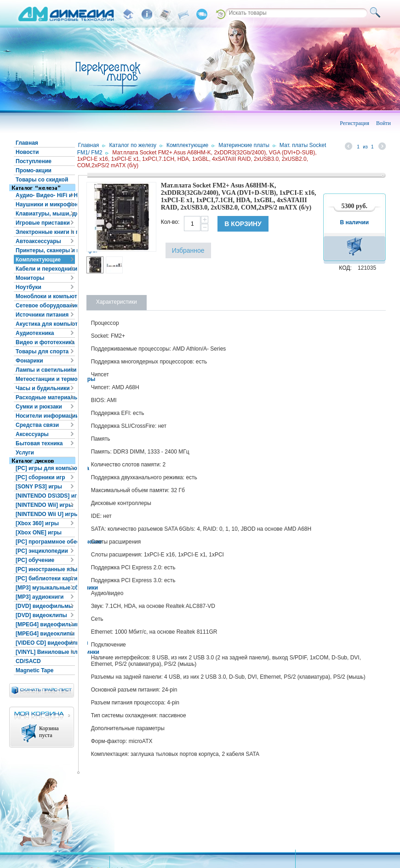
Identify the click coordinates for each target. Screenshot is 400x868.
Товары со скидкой (42, 180)
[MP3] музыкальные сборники (45, 588)
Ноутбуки (29, 287)
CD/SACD (28, 661)
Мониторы (30, 278)
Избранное (188, 250)
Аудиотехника (35, 333)
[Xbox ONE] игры (39, 533)
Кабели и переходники (45, 269)
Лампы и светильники (45, 370)
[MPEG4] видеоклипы (45, 634)
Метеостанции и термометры (45, 379)
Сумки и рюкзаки (39, 407)
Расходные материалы (45, 397)
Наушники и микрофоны (45, 204)
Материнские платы (244, 145)
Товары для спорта (42, 352)
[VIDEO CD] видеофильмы (45, 643)
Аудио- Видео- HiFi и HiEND (45, 195)
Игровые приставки (43, 223)
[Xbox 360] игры (37, 523)
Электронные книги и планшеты (45, 232)
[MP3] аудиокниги (40, 597)
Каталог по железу (133, 145)
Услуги (25, 453)
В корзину (243, 224)
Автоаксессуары (38, 241)
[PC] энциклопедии (42, 551)
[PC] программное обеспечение (45, 542)
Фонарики (29, 361)
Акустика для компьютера (45, 324)
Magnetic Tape (34, 670)
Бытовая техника (39, 443)
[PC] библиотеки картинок (45, 579)
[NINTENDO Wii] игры (44, 505)
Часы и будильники (43, 388)
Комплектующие (38, 260)
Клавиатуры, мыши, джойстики (45, 214)
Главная (27, 143)
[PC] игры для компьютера (45, 468)
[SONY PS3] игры (39, 487)
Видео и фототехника (45, 342)
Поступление (34, 161)
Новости (27, 152)
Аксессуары (32, 434)
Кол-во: (170, 222)
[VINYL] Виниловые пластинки (45, 652)
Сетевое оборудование (45, 306)
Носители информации (45, 416)
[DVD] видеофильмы (44, 606)
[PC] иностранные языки (45, 569)
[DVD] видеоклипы (41, 615)
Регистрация (354, 123)
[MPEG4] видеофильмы (45, 624)
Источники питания (42, 315)
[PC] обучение (35, 560)
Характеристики (117, 302)
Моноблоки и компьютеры (45, 296)
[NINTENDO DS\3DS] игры (45, 496)
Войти (383, 123)
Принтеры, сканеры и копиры (45, 250)
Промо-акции (34, 170)
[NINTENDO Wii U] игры (45, 514)
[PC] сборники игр (40, 477)
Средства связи (37, 425)
